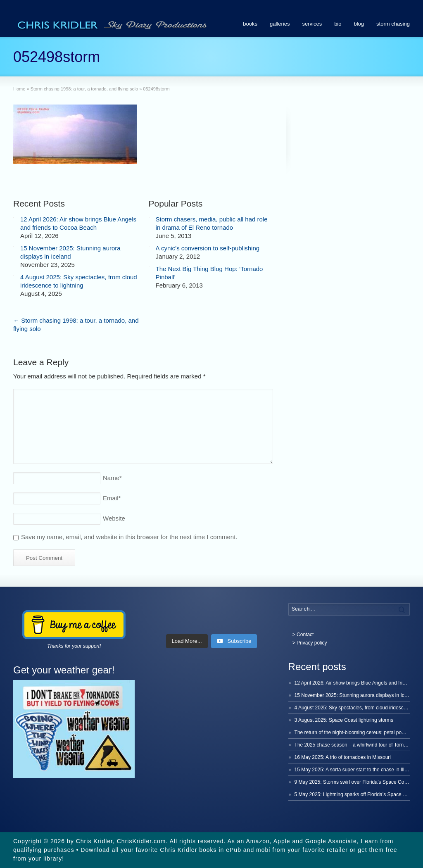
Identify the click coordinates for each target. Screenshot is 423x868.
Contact (305, 635)
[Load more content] (187, 641)
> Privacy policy (310, 643)
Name (112, 478)
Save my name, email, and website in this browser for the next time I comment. (129, 537)
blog (359, 24)
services (312, 24)
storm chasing (393, 24)
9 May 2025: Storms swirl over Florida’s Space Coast (353, 782)
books (250, 24)
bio (338, 24)
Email (112, 498)
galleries (280, 24)
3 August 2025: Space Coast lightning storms (344, 720)
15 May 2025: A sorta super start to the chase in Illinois (355, 770)
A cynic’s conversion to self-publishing (208, 248)
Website (114, 518)
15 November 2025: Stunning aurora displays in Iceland (356, 695)
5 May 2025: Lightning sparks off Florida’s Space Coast (355, 794)
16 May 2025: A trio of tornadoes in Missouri (343, 757)
